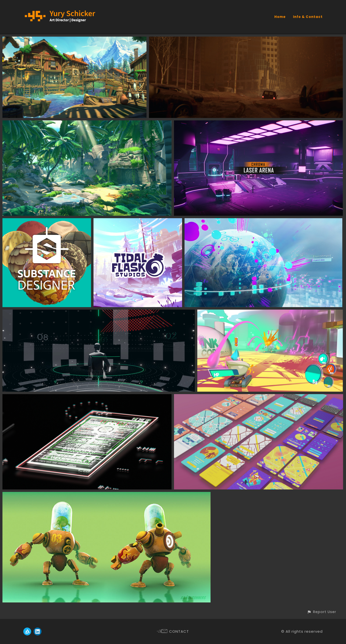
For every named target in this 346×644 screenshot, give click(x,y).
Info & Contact (308, 17)
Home (280, 17)
